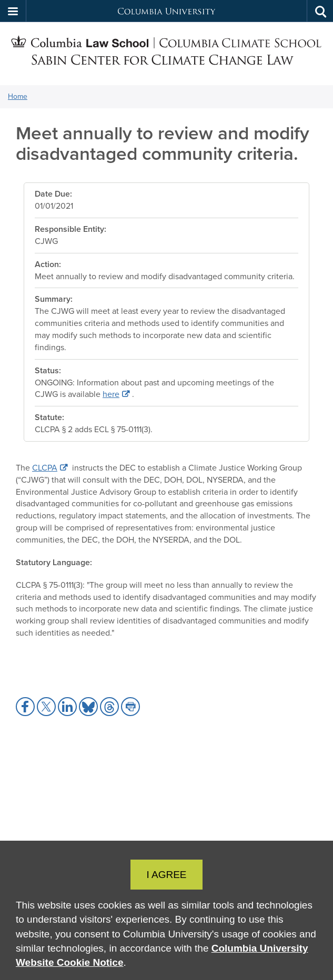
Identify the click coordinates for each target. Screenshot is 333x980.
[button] (13, 11)
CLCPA (45, 468)
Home (18, 96)
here (111, 394)
